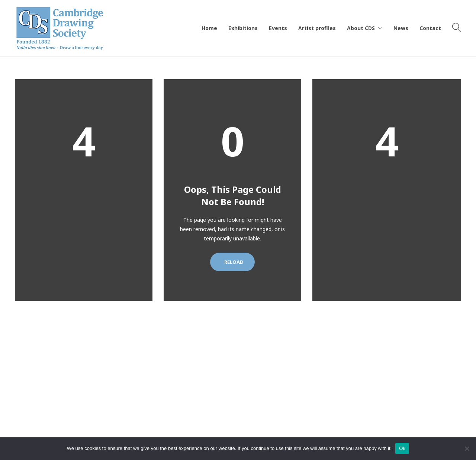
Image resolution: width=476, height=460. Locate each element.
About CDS (361, 28)
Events (278, 28)
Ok (402, 448)
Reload (232, 262)
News (401, 28)
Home (209, 28)
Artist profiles (317, 28)
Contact (430, 28)
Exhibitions (243, 28)
